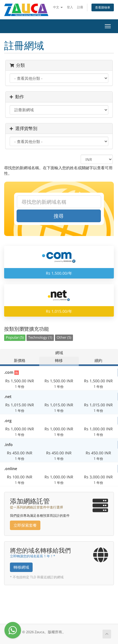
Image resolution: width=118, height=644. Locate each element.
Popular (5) (15, 337)
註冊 (80, 7)
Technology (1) (40, 337)
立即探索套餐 (25, 525)
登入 (70, 7)
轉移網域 (21, 567)
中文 (58, 7)
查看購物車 (103, 7)
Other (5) (64, 337)
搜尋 (59, 216)
